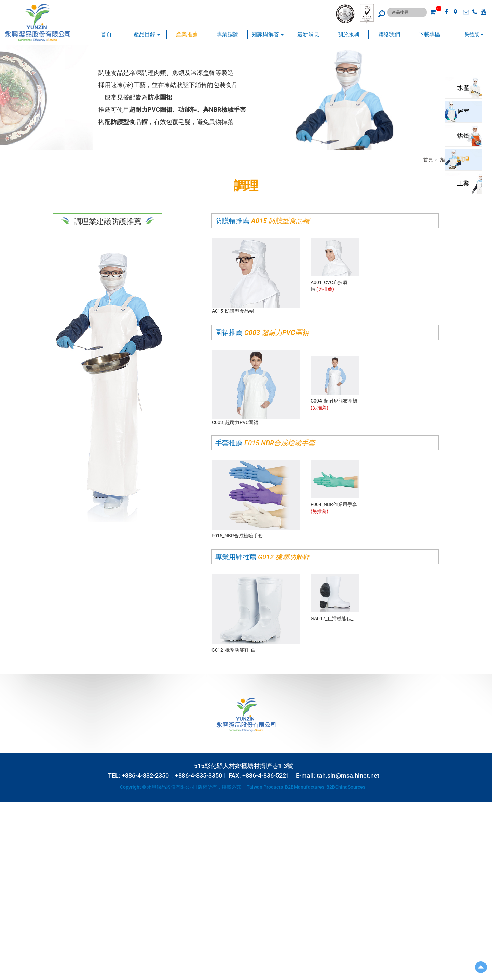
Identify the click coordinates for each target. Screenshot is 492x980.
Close (6, 806)
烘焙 (462, 135)
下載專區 (429, 34)
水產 (462, 88)
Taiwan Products (265, 787)
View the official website (53, 867)
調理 (462, 159)
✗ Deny (8, 826)
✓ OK (171, 977)
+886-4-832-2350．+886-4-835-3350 (172, 775)
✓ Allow (8, 819)
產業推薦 (187, 34)
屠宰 (462, 112)
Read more (14, 867)
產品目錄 (147, 34)
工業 (462, 183)
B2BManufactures (305, 787)
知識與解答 (268, 34)
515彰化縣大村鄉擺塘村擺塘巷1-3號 (244, 766)
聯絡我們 (389, 34)
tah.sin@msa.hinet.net (348, 775)
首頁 (106, 34)
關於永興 (348, 34)
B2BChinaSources (346, 787)
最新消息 (308, 34)
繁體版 (472, 35)
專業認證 (228, 34)
